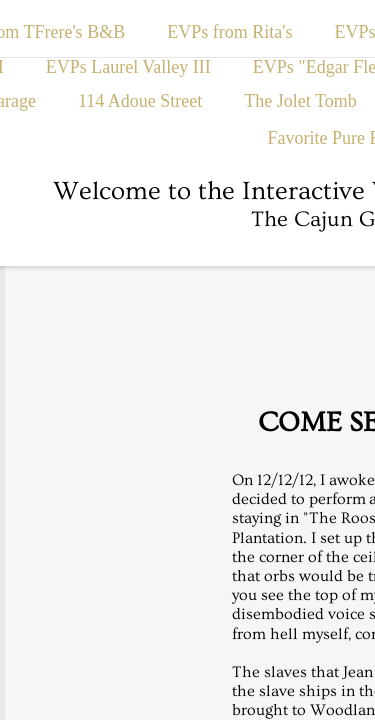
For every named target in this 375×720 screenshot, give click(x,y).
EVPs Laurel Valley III (128, 67)
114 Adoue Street (140, 101)
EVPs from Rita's (229, 32)
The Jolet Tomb (300, 101)
